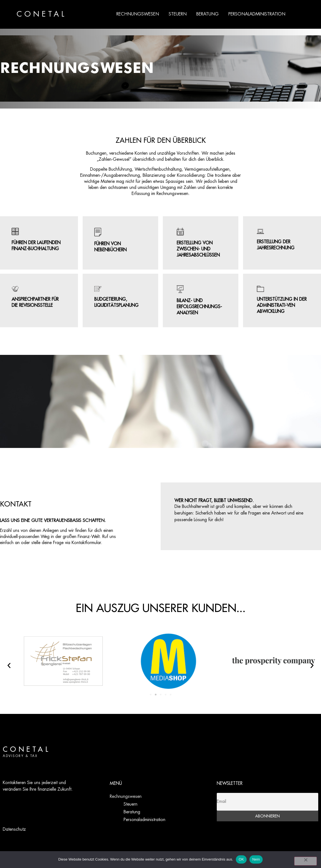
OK (241, 859)
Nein (256, 859)
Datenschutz (14, 829)
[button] (9, 665)
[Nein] (306, 861)
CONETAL (42, 14)
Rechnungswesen (138, 14)
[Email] (267, 802)
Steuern (178, 14)
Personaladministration (257, 14)
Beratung (208, 14)
